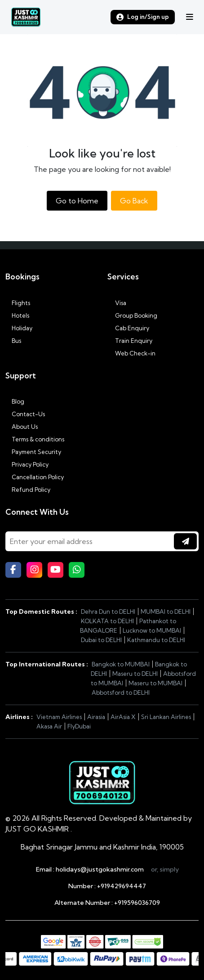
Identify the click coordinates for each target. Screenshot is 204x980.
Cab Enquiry (128, 328)
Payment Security (33, 452)
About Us (22, 427)
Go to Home (77, 201)
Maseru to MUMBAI (155, 683)
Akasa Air (49, 726)
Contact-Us (25, 414)
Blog (15, 401)
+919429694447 (122, 886)
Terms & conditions (35, 439)
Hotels (17, 315)
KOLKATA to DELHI (107, 621)
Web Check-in (131, 353)
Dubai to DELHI (101, 640)
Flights (18, 303)
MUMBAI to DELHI (166, 611)
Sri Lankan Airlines (166, 717)
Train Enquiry (130, 341)
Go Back (134, 201)
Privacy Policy (27, 464)
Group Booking (132, 315)
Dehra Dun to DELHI (108, 611)
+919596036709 (137, 903)
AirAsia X (123, 717)
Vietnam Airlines (59, 717)
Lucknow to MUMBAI (152, 630)
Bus (13, 341)
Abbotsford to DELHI (121, 692)
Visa (117, 303)
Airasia (96, 717)
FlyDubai (79, 726)
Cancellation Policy (35, 477)
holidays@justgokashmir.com (100, 869)
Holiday (19, 328)
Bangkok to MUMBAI (121, 664)
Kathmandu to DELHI (156, 640)
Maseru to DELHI (135, 674)
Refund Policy (28, 490)
